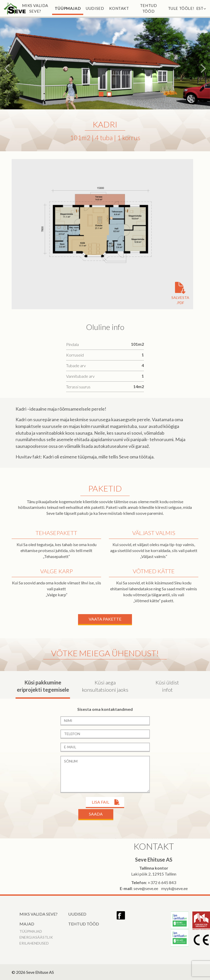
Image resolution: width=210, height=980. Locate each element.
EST (201, 8)
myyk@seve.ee (174, 888)
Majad (27, 924)
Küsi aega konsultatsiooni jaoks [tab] (105, 686)
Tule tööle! (181, 8)
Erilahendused (34, 943)
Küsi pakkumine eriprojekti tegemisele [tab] (43, 686)
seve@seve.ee (146, 888)
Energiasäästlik (36, 937)
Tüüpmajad (68, 8)
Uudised (95, 8)
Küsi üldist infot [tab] (167, 686)
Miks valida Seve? (35, 8)
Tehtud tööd (149, 8)
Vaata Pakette (105, 619)
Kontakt (119, 8)
